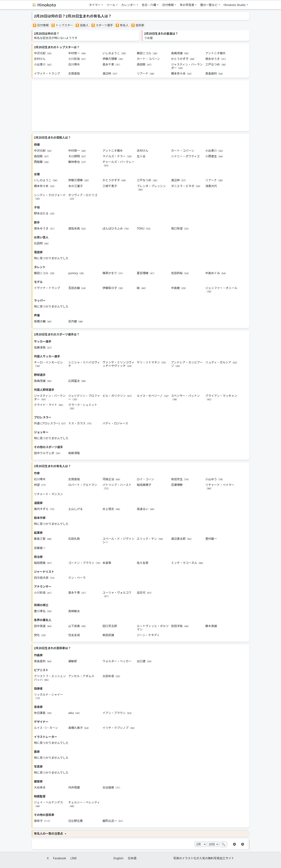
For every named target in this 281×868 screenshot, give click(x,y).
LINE (74, 858)
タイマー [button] (95, 5)
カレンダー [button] (128, 5)
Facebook (60, 858)
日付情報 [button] (168, 5)
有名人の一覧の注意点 (49, 834)
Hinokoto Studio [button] (235, 5)
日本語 (132, 858)
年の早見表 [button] (187, 5)
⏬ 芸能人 (82, 25)
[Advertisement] (141, 106)
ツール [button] (111, 5)
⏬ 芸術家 (138, 25)
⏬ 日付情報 (41, 25)
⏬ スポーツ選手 (102, 25)
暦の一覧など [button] (209, 5)
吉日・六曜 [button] (149, 5)
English (118, 858)
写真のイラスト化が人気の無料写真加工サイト (204, 858)
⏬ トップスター (62, 25)
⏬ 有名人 (122, 25)
